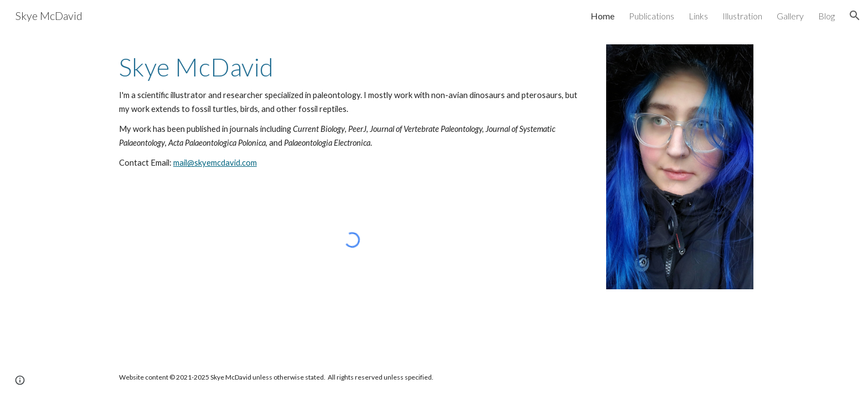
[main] (352, 111)
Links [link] (698, 16)
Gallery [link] (790, 16)
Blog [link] (826, 16)
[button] (855, 16)
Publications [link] (652, 16)
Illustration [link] (742, 16)
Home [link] (603, 16)
